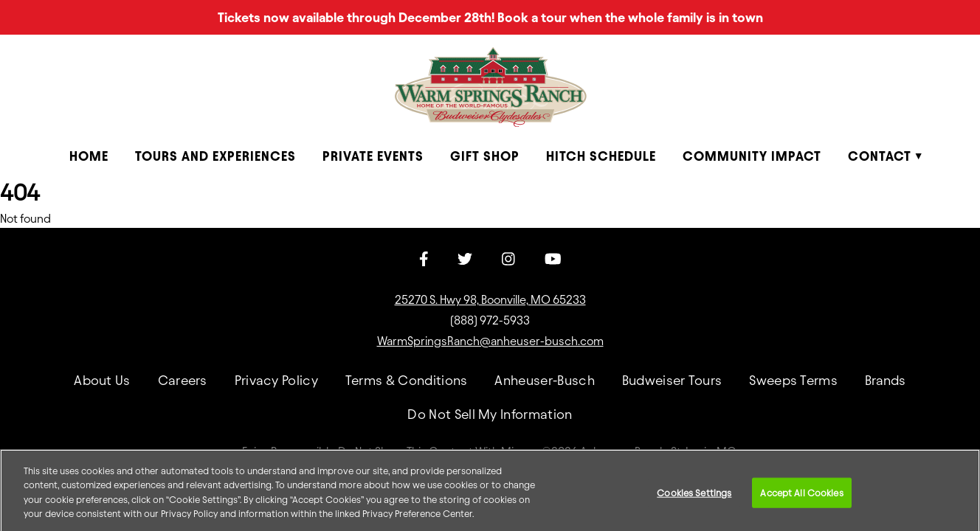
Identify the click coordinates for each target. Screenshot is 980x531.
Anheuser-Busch (544, 380)
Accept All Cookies (801, 497)
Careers (183, 380)
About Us (102, 380)
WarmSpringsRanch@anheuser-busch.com (490, 341)
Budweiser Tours (672, 380)
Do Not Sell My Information (490, 414)
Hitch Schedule (601, 156)
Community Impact (752, 156)
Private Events (373, 156)
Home (89, 156)
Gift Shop (485, 156)
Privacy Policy (276, 380)
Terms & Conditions (407, 380)
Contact (880, 156)
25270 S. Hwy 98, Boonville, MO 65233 (490, 300)
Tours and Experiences (215, 156)
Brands (886, 380)
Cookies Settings (694, 497)
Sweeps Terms (793, 380)
